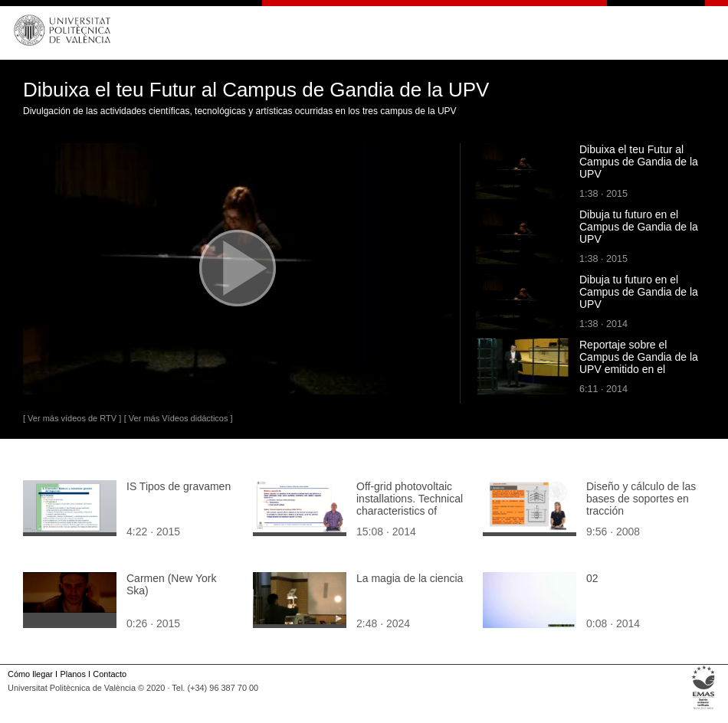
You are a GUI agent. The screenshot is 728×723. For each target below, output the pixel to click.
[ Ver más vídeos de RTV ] (72, 418)
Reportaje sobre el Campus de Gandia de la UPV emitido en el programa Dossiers (639, 363)
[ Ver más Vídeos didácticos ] (179, 418)
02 (592, 578)
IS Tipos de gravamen (179, 486)
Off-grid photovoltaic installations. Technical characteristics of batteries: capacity (410, 505)
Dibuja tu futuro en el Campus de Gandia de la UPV (639, 227)
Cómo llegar (30, 674)
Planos (72, 674)
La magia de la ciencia (410, 578)
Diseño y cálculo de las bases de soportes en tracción (641, 499)
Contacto (110, 674)
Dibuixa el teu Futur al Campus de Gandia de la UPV (639, 162)
